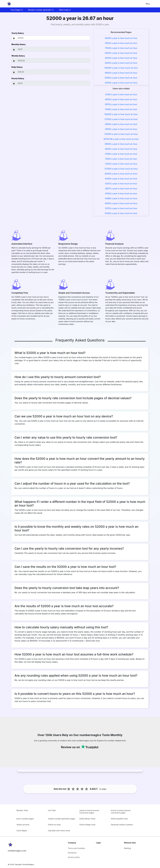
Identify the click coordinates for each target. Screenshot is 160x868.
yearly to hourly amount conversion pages (89, 812)
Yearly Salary (18, 33)
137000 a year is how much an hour (121, 169)
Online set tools (23, 825)
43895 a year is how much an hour (121, 198)
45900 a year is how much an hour (121, 203)
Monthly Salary (19, 44)
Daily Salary (17, 67)
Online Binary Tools (87, 819)
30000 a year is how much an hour (121, 58)
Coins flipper (22, 831)
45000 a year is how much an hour (121, 63)
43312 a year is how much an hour (121, 184)
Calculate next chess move (59, 831)
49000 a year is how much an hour (121, 73)
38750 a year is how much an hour (121, 129)
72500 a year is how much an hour (121, 164)
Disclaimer (72, 853)
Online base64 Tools (119, 819)
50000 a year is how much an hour (121, 53)
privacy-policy (74, 857)
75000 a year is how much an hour (121, 48)
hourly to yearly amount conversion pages (121, 812)
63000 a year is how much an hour (121, 213)
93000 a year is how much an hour (121, 78)
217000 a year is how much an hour (121, 119)
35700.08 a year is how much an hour (121, 139)
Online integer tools (87, 825)
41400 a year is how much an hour (121, 193)
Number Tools (22, 810)
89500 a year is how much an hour (121, 144)
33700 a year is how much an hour (121, 208)
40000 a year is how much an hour (121, 38)
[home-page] (9, 4)
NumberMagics (28, 864)
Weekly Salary (18, 56)
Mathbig (128, 848)
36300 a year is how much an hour (121, 149)
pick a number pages (25, 819)
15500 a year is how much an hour (121, 159)
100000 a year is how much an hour (121, 68)
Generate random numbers (122, 825)
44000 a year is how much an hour (121, 83)
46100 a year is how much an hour (121, 99)
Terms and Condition (77, 848)
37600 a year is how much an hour (121, 109)
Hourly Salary (18, 78)
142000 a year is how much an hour (121, 134)
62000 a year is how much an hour (121, 174)
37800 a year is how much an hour (121, 154)
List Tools (52, 810)
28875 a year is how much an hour (121, 189)
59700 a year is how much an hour (121, 104)
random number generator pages (62, 819)
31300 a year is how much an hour (121, 94)
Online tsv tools (54, 825)
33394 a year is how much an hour (121, 179)
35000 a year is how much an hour (121, 43)
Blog (148, 4)
